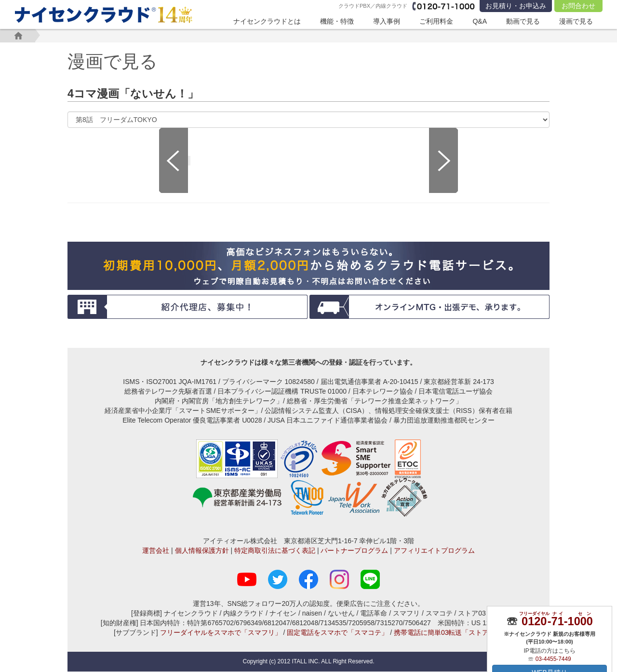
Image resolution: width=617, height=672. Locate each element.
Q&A (480, 21)
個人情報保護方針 (202, 551)
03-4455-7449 (553, 658)
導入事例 (387, 21)
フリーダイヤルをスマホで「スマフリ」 (221, 633)
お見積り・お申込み (516, 6)
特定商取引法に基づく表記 (275, 551)
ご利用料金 (436, 21)
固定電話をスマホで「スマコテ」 (337, 633)
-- (557, 621)
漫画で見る (576, 21)
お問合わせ (578, 6)
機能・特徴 (337, 21)
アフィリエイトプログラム (434, 551)
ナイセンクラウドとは (267, 21)
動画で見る (523, 21)
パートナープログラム (354, 551)
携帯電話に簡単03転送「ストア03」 (449, 633)
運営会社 (156, 551)
